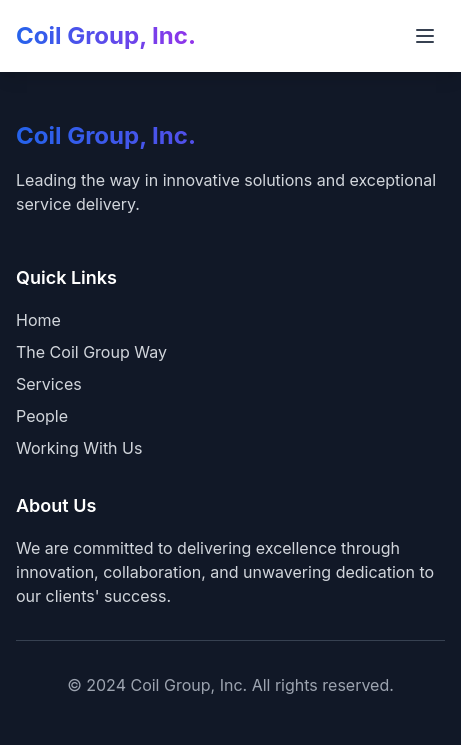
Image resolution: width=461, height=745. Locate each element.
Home (38, 320)
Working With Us (79, 448)
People (42, 416)
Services (49, 384)
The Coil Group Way (91, 352)
